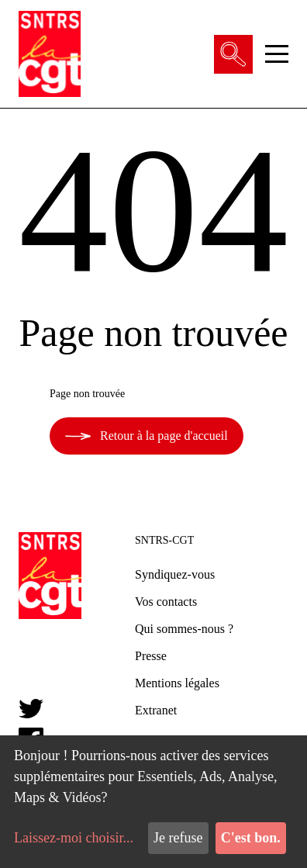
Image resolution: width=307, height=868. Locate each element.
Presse (151, 656)
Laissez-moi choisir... (74, 838)
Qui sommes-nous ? (184, 629)
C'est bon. (251, 838)
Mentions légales (177, 683)
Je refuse (178, 838)
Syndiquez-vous (175, 574)
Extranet (156, 710)
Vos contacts (166, 602)
